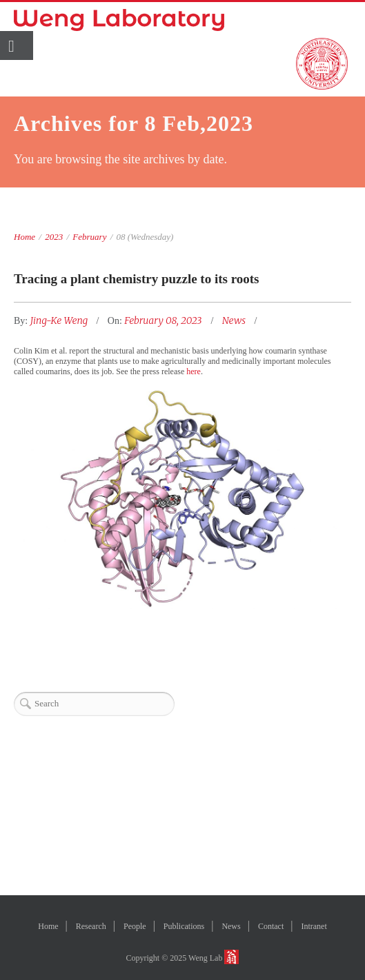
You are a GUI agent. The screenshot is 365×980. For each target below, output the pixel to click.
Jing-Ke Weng (60, 320)
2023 (54, 237)
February (89, 237)
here (194, 371)
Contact (271, 926)
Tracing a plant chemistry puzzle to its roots (137, 279)
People (135, 926)
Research (91, 926)
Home (24, 237)
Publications (184, 926)
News (234, 320)
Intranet (314, 926)
